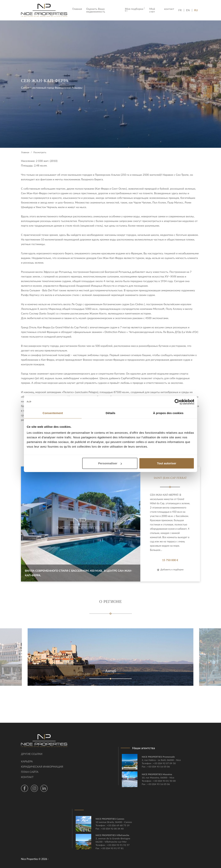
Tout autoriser (167, 463)
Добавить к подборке (170, 569)
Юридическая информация (42, 767)
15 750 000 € (170, 560)
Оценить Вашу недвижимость (96, 10)
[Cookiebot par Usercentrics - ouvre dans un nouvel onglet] (177, 402)
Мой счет (152, 10)
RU (196, 10)
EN (188, 10)
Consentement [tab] (53, 413)
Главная (78, 9)
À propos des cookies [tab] (168, 413)
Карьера (27, 761)
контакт (169, 9)
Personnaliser (110, 463)
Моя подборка (135, 10)
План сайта (30, 772)
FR (181, 10)
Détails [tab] (110, 413)
